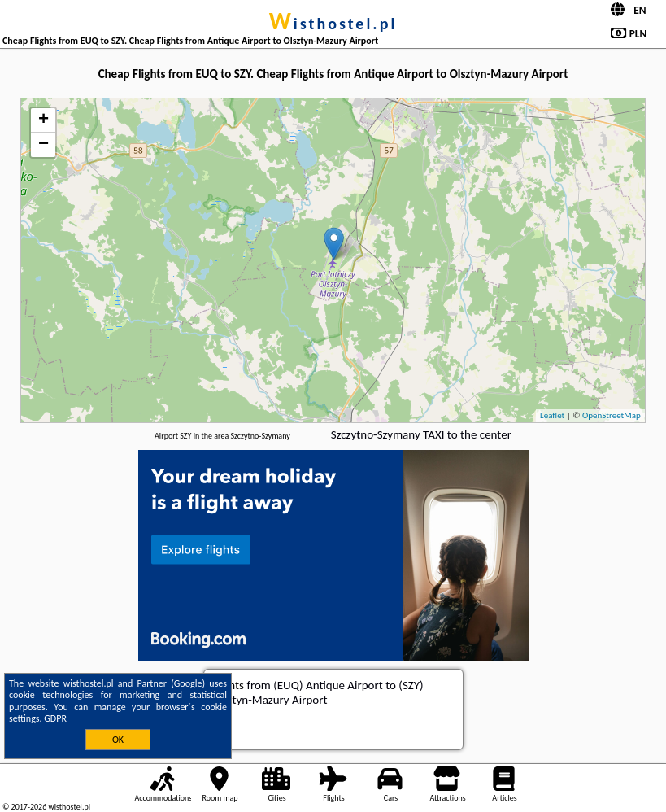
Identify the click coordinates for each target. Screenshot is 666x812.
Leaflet (552, 415)
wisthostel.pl (333, 24)
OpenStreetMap (612, 415)
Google (188, 683)
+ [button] (44, 120)
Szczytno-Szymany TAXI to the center (421, 434)
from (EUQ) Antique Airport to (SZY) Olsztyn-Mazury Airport (318, 692)
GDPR (55, 718)
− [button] (44, 145)
